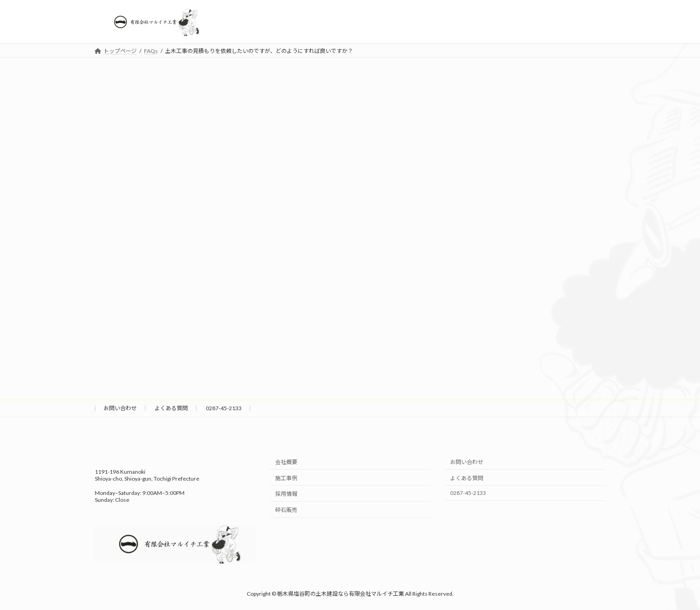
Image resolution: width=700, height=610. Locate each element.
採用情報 (286, 494)
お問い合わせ (120, 408)
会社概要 (286, 462)
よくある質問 (171, 408)
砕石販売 (286, 510)
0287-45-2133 (224, 408)
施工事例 (286, 478)
